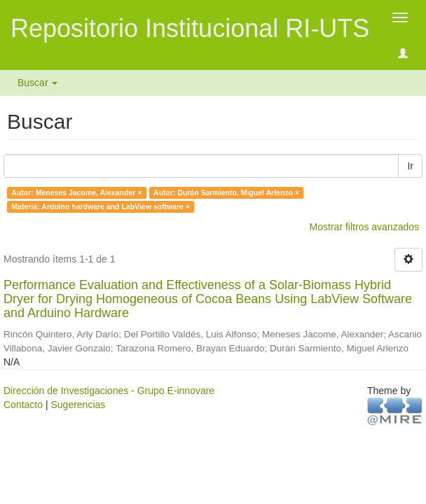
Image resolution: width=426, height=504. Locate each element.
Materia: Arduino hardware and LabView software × (101, 206)
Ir (410, 166)
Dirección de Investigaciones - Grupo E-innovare (109, 391)
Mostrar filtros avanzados (364, 227)
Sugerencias (78, 405)
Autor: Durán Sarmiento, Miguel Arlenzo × (226, 192)
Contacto (23, 405)
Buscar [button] (37, 83)
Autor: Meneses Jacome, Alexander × (76, 192)
